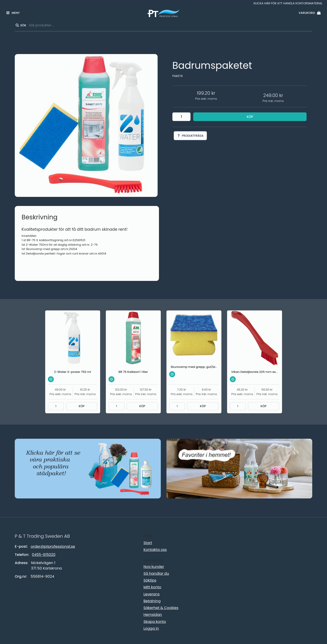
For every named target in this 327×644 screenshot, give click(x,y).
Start (148, 543)
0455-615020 (44, 555)
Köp (250, 117)
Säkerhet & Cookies (161, 608)
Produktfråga (190, 136)
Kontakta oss (155, 550)
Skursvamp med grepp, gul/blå (194, 367)
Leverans (152, 594)
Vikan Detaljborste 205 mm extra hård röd (262, 372)
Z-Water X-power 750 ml (73, 372)
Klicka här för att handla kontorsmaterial (288, 3)
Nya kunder (154, 567)
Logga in (151, 628)
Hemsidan (153, 615)
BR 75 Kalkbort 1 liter (133, 372)
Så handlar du (156, 573)
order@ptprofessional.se (53, 546)
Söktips (150, 580)
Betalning (152, 601)
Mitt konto (152, 587)
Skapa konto (155, 622)
